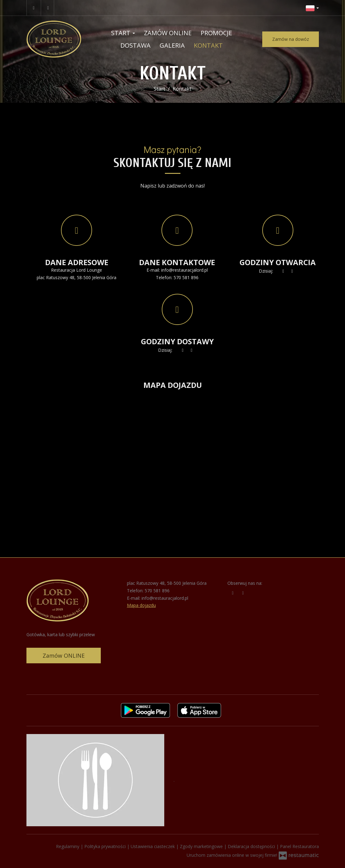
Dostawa (135, 45)
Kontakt (208, 45)
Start (123, 33)
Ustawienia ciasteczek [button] (153, 846)
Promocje (216, 33)
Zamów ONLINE (64, 656)
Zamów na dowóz (291, 39)
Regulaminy (68, 846)
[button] (312, 8)
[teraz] (283, 271)
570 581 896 (186, 277)
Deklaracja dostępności (252, 846)
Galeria (172, 45)
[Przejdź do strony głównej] (54, 39)
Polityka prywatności (106, 846)
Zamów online (168, 33)
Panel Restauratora (299, 846)
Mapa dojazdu (141, 605)
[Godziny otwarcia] (292, 271)
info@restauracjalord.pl (184, 270)
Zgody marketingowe (202, 846)
